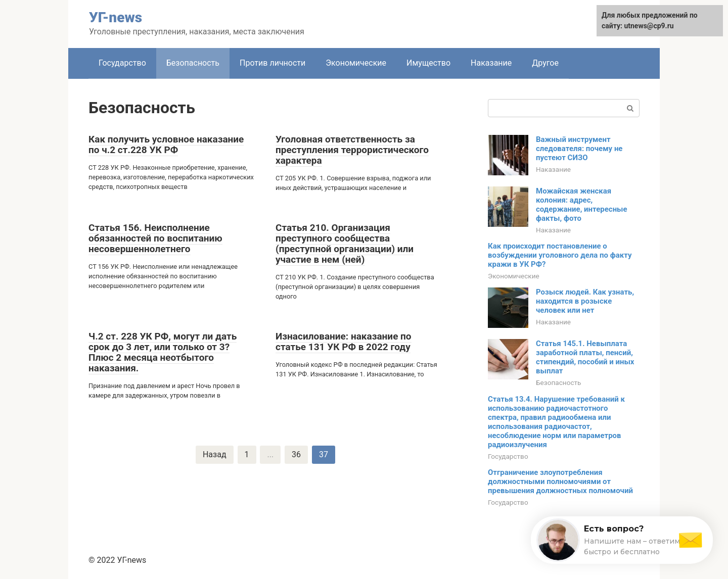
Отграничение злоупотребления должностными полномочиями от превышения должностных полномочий (560, 481)
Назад (215, 454)
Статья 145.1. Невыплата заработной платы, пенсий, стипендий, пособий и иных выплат (585, 357)
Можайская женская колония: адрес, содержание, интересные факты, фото (582, 205)
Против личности (272, 63)
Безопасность (193, 63)
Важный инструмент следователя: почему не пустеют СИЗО (579, 149)
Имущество (428, 63)
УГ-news (116, 17)
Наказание (491, 63)
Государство (122, 63)
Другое (545, 63)
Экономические (356, 63)
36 (296, 454)
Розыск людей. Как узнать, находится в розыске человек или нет (585, 301)
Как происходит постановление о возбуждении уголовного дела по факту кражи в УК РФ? (560, 255)
